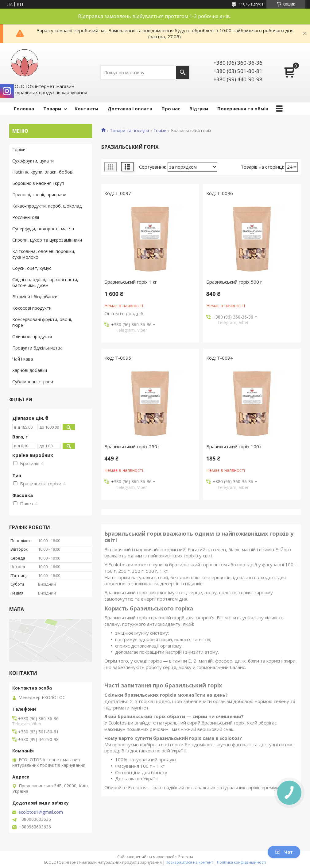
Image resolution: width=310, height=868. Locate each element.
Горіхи (160, 131)
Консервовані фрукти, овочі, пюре (42, 322)
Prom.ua (186, 857)
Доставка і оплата (130, 109)
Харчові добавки (30, 370)
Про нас (171, 109)
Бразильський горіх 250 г (132, 446)
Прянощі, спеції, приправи (39, 195)
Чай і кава (23, 359)
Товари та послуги (129, 131)
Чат (284, 852)
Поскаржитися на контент (189, 862)
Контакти (86, 109)
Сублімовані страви (33, 382)
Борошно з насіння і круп (38, 183)
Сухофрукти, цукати (33, 161)
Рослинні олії (26, 217)
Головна (24, 109)
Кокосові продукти (32, 308)
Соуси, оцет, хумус (32, 268)
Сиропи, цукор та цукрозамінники (47, 240)
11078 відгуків (251, 4)
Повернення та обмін (243, 109)
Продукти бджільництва (37, 348)
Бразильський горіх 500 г (234, 282)
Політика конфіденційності (241, 862)
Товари (52, 109)
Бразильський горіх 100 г (234, 446)
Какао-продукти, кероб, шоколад (47, 206)
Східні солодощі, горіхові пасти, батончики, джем (45, 282)
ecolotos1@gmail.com (41, 812)
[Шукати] (182, 73)
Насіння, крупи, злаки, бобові (43, 172)
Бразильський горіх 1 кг (131, 282)
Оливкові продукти (32, 336)
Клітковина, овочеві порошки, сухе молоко (44, 254)
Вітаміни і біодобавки (35, 297)
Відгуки (199, 109)
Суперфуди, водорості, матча (43, 229)
